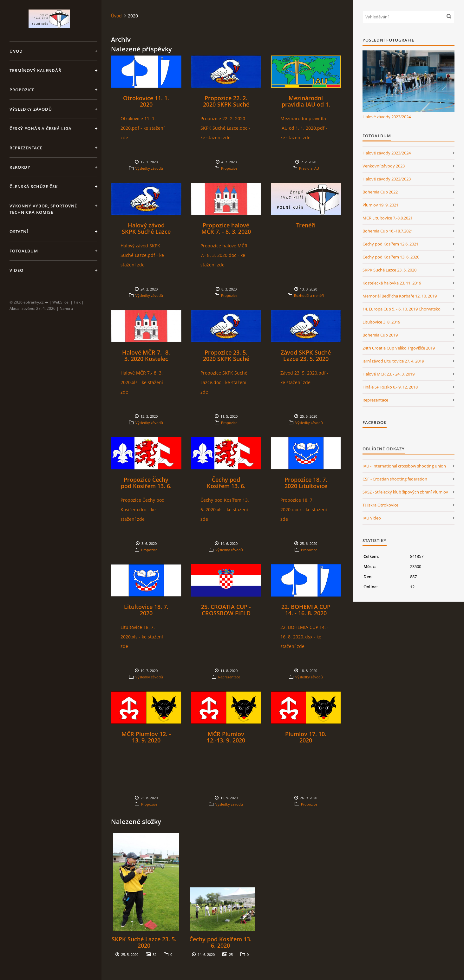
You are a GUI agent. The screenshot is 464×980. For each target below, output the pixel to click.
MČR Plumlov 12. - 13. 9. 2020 (146, 737)
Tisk (77, 302)
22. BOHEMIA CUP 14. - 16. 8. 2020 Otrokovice (306, 613)
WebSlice (60, 302)
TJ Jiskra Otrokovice (380, 505)
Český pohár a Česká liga (41, 128)
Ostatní (19, 232)
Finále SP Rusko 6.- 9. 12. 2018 (390, 387)
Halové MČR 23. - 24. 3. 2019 (389, 374)
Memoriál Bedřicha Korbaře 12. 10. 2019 (400, 296)
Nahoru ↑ (68, 308)
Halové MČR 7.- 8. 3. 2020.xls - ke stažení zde (142, 382)
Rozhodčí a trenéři (309, 295)
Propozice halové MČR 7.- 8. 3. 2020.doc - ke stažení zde (224, 255)
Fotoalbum (24, 251)
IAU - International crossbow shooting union (404, 466)
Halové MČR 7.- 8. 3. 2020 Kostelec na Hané (146, 359)
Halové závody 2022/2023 (387, 179)
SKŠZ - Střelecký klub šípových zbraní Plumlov (405, 492)
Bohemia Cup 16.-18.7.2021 (388, 231)
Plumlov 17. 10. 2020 (306, 737)
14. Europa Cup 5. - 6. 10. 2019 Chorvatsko (402, 309)
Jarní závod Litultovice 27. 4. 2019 (393, 361)
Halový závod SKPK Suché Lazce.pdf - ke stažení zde (142, 255)
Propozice (22, 90)
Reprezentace (26, 148)
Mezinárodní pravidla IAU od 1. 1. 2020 (306, 104)
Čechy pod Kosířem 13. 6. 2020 (226, 486)
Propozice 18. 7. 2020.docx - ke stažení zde (304, 510)
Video (16, 270)
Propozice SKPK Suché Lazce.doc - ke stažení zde (224, 382)
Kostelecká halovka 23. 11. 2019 (392, 283)
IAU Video (372, 518)
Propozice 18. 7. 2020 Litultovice (306, 483)
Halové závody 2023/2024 (387, 117)
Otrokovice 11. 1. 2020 (146, 101)
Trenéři (306, 225)
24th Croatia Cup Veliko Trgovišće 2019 (399, 348)
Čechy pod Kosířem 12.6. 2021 (390, 244)
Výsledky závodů (31, 109)
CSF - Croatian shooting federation (395, 479)
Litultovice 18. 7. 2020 (146, 610)
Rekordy (20, 167)
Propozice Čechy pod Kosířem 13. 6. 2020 (146, 486)
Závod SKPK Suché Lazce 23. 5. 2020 (306, 356)
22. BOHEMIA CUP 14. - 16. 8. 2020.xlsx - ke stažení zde (304, 637)
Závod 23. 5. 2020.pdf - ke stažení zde (304, 378)
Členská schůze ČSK (34, 186)
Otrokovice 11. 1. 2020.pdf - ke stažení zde (143, 128)
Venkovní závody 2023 (384, 166)
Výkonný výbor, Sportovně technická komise (43, 209)
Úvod (16, 51)
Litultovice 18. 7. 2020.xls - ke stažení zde (142, 637)
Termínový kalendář (35, 70)
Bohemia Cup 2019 (380, 335)
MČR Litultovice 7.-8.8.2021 (388, 218)
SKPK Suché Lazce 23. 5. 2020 (144, 942)
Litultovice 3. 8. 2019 (381, 322)
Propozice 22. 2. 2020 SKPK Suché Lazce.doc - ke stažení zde (225, 128)
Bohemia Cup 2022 (380, 192)
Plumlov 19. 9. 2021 (380, 205)
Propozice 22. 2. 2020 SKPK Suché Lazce (226, 104)
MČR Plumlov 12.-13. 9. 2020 (226, 737)
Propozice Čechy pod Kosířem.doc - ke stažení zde (143, 510)
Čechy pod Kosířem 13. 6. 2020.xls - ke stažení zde (225, 510)
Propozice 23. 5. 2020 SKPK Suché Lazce (226, 359)
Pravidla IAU (309, 168)
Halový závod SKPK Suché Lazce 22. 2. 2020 (146, 232)
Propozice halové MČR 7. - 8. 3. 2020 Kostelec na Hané (226, 232)
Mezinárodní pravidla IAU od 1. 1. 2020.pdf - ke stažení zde (304, 128)
